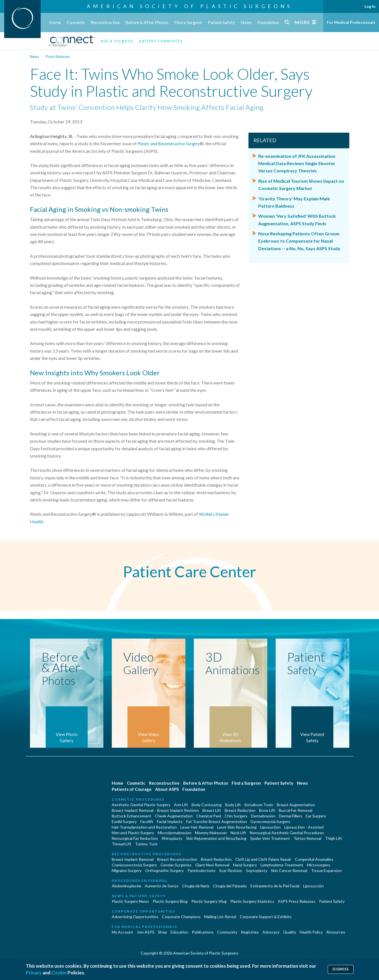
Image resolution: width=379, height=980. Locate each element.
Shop (162, 932)
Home (55, 22)
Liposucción (313, 886)
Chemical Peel (209, 816)
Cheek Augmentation (174, 816)
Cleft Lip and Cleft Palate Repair (263, 859)
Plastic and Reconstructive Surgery (169, 143)
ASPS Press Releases (297, 901)
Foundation (268, 22)
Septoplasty (257, 870)
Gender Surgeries (176, 865)
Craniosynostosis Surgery (134, 865)
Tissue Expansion (326, 870)
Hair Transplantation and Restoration (144, 827)
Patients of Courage (132, 789)
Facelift (147, 821)
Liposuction (270, 827)
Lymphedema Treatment (282, 865)
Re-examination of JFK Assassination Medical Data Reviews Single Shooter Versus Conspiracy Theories (297, 163)
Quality (290, 932)
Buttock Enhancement (132, 816)
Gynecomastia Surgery (270, 821)
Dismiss (341, 969)
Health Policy (311, 932)
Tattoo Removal (307, 838)
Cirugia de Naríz (196, 886)
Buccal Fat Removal (296, 810)
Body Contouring (207, 805)
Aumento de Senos (162, 886)
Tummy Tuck (146, 844)
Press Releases (58, 57)
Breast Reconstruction (177, 859)
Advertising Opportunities (135, 917)
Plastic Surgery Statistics (252, 901)
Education (179, 932)
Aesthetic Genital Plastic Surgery (141, 805)
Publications (203, 932)
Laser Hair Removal (197, 827)
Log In (370, 6)
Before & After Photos (147, 22)
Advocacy (271, 932)
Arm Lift (181, 805)
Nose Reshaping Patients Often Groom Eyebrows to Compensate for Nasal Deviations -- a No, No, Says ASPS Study (299, 241)
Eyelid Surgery (124, 821)
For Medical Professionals (351, 22)
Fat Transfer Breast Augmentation (217, 821)
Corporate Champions (181, 917)
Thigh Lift (333, 838)
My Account (122, 932)
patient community (161, 41)
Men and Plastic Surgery (133, 833)
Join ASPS (146, 932)
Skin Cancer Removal (289, 870)
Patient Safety (221, 22)
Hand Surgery (245, 865)
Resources (336, 932)
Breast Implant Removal (133, 810)
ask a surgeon (117, 41)
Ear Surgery (316, 816)
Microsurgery (319, 865)
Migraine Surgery (127, 870)
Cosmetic (76, 22)
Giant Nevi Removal (212, 865)
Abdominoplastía (126, 886)
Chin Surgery (236, 816)
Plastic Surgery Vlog (209, 901)
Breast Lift (212, 810)
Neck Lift (238, 833)
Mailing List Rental (220, 917)
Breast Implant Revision (178, 810)
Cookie (59, 973)
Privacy (34, 973)
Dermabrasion (263, 816)
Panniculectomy (201, 870)
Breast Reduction (240, 810)
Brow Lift (267, 810)
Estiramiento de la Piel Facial (275, 886)
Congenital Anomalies (314, 859)
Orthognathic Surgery (164, 870)
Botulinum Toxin (259, 805)
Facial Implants (170, 821)
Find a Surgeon (188, 22)
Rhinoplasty (172, 838)
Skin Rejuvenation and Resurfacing (216, 838)
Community (227, 932)
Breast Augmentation (296, 805)
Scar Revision (231, 870)
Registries (250, 932)
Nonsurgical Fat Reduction (135, 838)
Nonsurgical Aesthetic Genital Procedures (287, 833)
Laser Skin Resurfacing (237, 827)
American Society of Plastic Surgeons (190, 6)
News (246, 22)
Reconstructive (105, 22)
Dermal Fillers (291, 816)
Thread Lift (122, 844)
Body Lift (233, 805)
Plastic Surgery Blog (170, 901)
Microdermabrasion (175, 833)
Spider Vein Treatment (270, 838)
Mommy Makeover (211, 833)
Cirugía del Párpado (230, 886)
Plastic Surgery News (130, 901)
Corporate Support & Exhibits (266, 917)
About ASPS (167, 789)
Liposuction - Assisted (304, 827)
